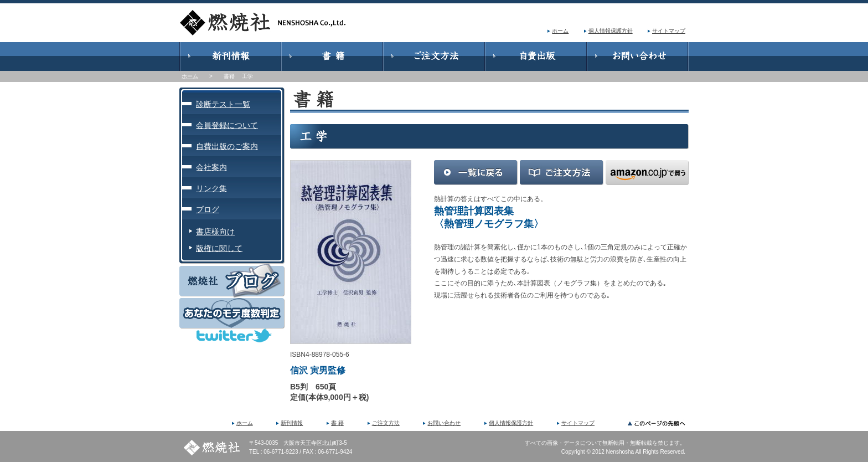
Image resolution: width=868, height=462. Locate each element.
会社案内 (211, 167)
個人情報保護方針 (611, 31)
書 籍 (337, 423)
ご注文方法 (386, 423)
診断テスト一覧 (223, 104)
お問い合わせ (444, 423)
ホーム (560, 31)
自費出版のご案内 (227, 146)
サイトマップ (669, 31)
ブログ (208, 209)
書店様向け (215, 232)
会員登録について (227, 125)
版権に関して (219, 248)
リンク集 (211, 188)
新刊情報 (292, 423)
